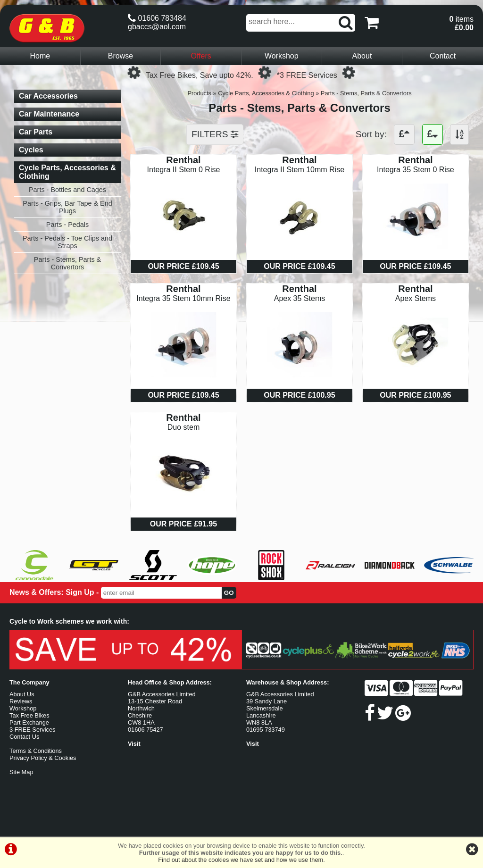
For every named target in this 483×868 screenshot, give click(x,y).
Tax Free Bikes (29, 715)
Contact (443, 56)
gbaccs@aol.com (157, 27)
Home (40, 56)
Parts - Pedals (67, 225)
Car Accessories (48, 96)
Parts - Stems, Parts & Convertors (366, 93)
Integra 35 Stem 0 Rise (416, 170)
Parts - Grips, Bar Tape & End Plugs (67, 207)
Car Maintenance (49, 114)
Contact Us (24, 737)
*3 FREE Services (307, 75)
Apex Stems (416, 298)
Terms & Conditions (36, 751)
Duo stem (183, 427)
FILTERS (215, 134)
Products (199, 93)
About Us (22, 694)
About (362, 56)
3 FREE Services (32, 730)
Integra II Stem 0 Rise (184, 170)
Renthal (183, 160)
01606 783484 (157, 18)
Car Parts (36, 132)
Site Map (21, 772)
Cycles (31, 150)
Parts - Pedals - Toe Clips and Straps (67, 242)
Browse (121, 56)
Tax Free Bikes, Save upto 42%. (200, 75)
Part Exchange (29, 722)
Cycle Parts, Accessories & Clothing (266, 93)
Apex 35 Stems (300, 298)
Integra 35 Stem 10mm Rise (183, 298)
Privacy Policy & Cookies (43, 758)
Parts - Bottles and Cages (67, 190)
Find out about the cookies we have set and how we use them (241, 860)
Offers (201, 56)
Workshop (282, 56)
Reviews (21, 701)
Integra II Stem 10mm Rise (300, 170)
